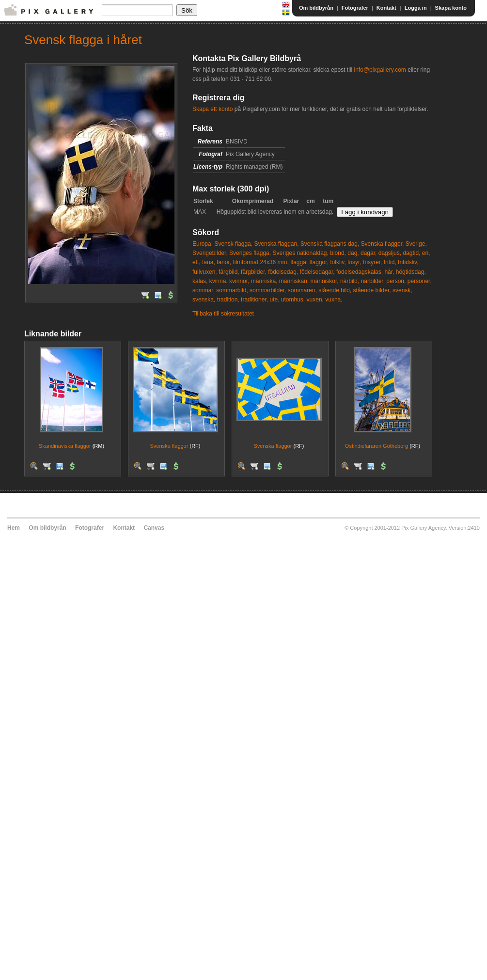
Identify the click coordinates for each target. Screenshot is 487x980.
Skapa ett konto (212, 109)
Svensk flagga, (233, 244)
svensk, (402, 290)
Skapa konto (451, 8)
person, (396, 281)
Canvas (154, 528)
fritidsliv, (408, 262)
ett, (196, 262)
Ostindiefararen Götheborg (377, 446)
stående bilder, (372, 290)
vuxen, (315, 300)
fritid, (390, 262)
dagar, (369, 253)
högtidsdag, (411, 272)
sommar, (204, 290)
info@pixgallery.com (380, 70)
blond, (338, 253)
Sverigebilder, (210, 253)
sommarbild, (232, 290)
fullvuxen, (205, 272)
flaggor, (319, 262)
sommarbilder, (268, 290)
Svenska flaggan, (276, 244)
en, (426, 253)
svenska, (204, 300)
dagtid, (411, 253)
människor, (325, 281)
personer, (420, 281)
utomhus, (293, 300)
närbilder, (373, 281)
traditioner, (254, 300)
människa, (264, 281)
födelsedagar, (317, 272)
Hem (14, 528)
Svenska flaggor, (383, 244)
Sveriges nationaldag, (300, 253)
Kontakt (386, 8)
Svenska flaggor (169, 446)
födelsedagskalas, (360, 272)
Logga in (416, 8)
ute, (274, 300)
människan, (294, 281)
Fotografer (355, 8)
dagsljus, (390, 253)
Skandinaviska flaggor (65, 446)
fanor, (224, 262)
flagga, (299, 262)
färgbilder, (254, 272)
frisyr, (354, 262)
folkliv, (338, 262)
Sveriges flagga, (250, 253)
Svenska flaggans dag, (330, 244)
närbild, (350, 281)
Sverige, (416, 244)
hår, (389, 272)
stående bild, (335, 290)
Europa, (203, 244)
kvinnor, (239, 281)
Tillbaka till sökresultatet (223, 314)
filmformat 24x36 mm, (260, 262)
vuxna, (334, 300)
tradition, (228, 300)
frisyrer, (372, 262)
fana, (209, 262)
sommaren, (302, 290)
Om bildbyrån (316, 8)
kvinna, (219, 281)
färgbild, (229, 272)
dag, (353, 253)
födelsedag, (283, 272)
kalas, (200, 281)
